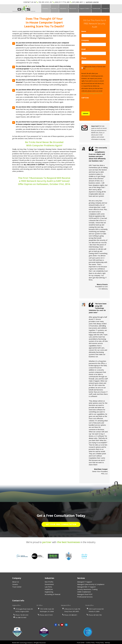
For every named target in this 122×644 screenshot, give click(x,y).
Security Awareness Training (87, 589)
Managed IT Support (85, 581)
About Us (16, 581)
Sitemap (107, 642)
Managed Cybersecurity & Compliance (91, 584)
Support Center (85, 8)
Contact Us (106, 8)
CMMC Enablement (84, 591)
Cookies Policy (90, 642)
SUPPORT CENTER (92, 2)
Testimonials (96, 8)
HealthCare (49, 589)
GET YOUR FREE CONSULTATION (61, 524)
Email (84, 49)
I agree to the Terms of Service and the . (94, 68)
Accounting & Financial (52, 594)
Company (46, 8)
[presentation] (97, 104)
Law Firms (48, 586)
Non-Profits (49, 581)
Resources (74, 8)
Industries (64, 8)
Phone (84, 58)
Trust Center (17, 586)
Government (49, 584)
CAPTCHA (85, 98)
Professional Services (85, 596)
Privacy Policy (90, 69)
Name (85, 31)
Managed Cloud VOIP (85, 594)
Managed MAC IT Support (86, 586)
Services (55, 8)
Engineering (49, 591)
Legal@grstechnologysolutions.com (92, 93)
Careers (15, 584)
